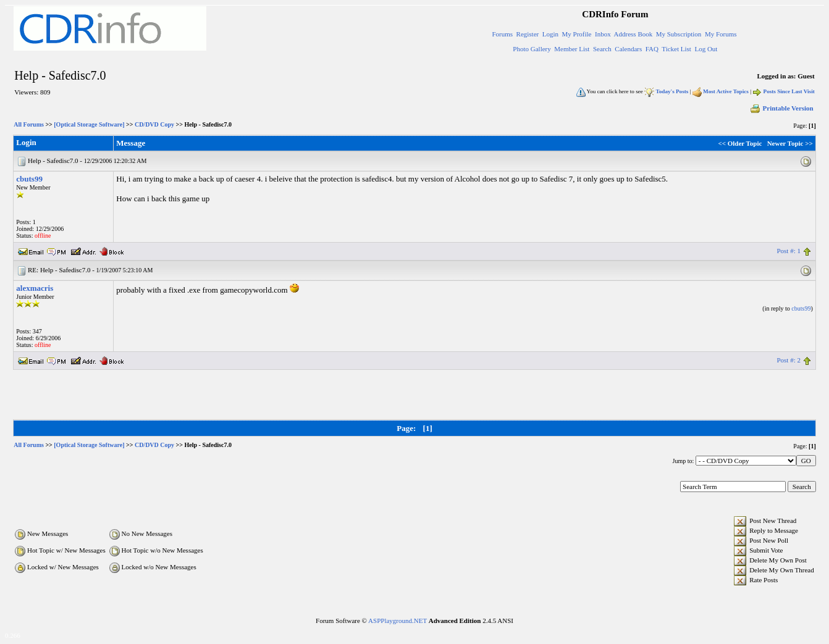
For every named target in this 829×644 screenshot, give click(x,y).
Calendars (628, 49)
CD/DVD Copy (154, 124)
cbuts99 (29, 179)
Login (550, 34)
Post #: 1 (789, 251)
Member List (572, 49)
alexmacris (35, 288)
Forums (502, 34)
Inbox (603, 34)
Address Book (633, 34)
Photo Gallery (532, 49)
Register (528, 34)
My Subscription (679, 34)
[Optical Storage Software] (89, 124)
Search (602, 49)
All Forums (29, 124)
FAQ (652, 49)
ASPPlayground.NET (398, 621)
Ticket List (676, 49)
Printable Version (781, 108)
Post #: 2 (789, 360)
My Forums (721, 34)
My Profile (577, 34)
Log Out (706, 49)
